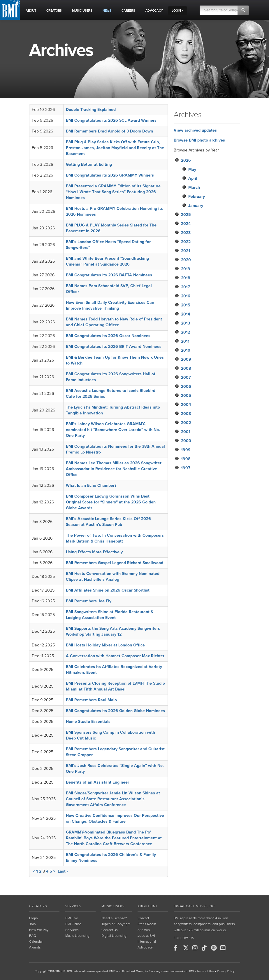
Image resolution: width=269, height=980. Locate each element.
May (192, 169)
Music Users (113, 906)
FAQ (33, 936)
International (147, 941)
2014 (186, 314)
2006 (186, 387)
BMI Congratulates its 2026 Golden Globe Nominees (115, 711)
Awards (35, 947)
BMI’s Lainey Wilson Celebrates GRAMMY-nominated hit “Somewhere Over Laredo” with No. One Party (113, 430)
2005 (186, 396)
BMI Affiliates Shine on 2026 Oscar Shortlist (108, 590)
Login (33, 918)
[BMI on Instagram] (196, 948)
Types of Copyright (116, 924)
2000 (186, 441)
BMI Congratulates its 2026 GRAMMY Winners (110, 175)
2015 (186, 305)
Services (73, 906)
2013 (186, 323)
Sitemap (144, 930)
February (197, 197)
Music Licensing (77, 936)
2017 (186, 287)
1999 (186, 450)
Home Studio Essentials (88, 722)
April (193, 178)
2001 (186, 432)
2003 (186, 414)
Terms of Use (205, 971)
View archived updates (195, 130)
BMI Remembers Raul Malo (91, 700)
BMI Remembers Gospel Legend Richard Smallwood (115, 563)
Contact (143, 918)
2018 (186, 278)
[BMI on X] (187, 948)
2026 (186, 160)
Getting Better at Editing (89, 164)
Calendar (36, 941)
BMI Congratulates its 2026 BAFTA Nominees (109, 275)
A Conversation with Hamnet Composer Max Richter (115, 656)
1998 (186, 459)
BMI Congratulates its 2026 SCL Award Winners (111, 120)
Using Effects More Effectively (94, 552)
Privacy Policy (226, 971)
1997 (186, 468)
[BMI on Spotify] (215, 948)
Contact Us (110, 930)
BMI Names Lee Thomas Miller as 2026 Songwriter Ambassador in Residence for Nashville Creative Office (114, 469)
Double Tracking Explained (91, 110)
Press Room (147, 924)
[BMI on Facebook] (178, 948)
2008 (186, 368)
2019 (186, 269)
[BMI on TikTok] (206, 948)
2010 (186, 350)
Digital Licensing (114, 936)
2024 (186, 224)
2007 (186, 377)
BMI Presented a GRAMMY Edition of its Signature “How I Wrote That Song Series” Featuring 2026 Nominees (113, 192)
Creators (38, 906)
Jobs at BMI (146, 936)
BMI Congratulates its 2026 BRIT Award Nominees (114, 347)
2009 (186, 359)
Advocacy (145, 947)
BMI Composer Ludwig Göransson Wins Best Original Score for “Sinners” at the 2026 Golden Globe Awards (111, 502)
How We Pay (39, 930)
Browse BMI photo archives (199, 140)
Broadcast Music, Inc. (195, 906)
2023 (186, 233)
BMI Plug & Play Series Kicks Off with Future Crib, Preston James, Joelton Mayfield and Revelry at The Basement (115, 148)
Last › (63, 871)
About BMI (147, 906)
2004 (186, 405)
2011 (185, 341)
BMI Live (72, 918)
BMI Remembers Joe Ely (89, 601)
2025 (186, 215)
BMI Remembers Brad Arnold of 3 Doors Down (109, 131)
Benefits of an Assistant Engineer (97, 782)
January (196, 206)
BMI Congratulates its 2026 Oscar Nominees (108, 336)
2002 (186, 423)
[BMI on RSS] (234, 948)
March (194, 188)
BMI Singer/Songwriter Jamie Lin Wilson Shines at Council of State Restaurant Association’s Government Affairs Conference (113, 799)
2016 (186, 296)
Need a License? (114, 918)
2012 (186, 332)
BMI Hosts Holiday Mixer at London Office (105, 645)
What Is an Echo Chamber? (91, 485)
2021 (186, 251)
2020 (186, 260)
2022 (186, 242)
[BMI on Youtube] (224, 948)
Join (32, 924)
